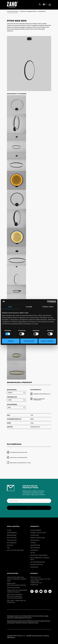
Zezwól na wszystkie (47, 341)
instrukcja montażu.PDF (19, 458)
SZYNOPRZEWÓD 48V (38, 562)
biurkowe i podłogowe (39, 555)
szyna (33, 553)
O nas (9, 530)
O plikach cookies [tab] (48, 307)
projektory (35, 540)
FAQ (8, 548)
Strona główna (12, 11)
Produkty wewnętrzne (28, 11)
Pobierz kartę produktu (42, 394)
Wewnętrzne (12, 533)
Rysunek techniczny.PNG (19, 452)
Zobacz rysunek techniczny (39, 399)
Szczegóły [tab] (29, 307)
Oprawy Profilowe (37, 538)
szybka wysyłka (36, 565)
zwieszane (42, 11)
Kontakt (10, 545)
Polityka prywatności (15, 550)
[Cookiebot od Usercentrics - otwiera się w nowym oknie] (48, 302)
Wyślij (29, 508)
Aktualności (12, 538)
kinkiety (33, 543)
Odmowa (11, 341)
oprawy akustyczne (38, 533)
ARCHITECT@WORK (13, 588)
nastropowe (35, 545)
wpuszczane (35, 548)
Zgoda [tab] (10, 307)
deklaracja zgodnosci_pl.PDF (20, 463)
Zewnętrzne (12, 535)
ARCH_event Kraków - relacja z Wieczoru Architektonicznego (15, 596)
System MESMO (36, 530)
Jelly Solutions (11, 638)
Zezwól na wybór (29, 341)
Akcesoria (34, 567)
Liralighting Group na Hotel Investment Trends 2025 (17, 579)
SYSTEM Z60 (35, 535)
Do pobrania (12, 543)
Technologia (12, 540)
